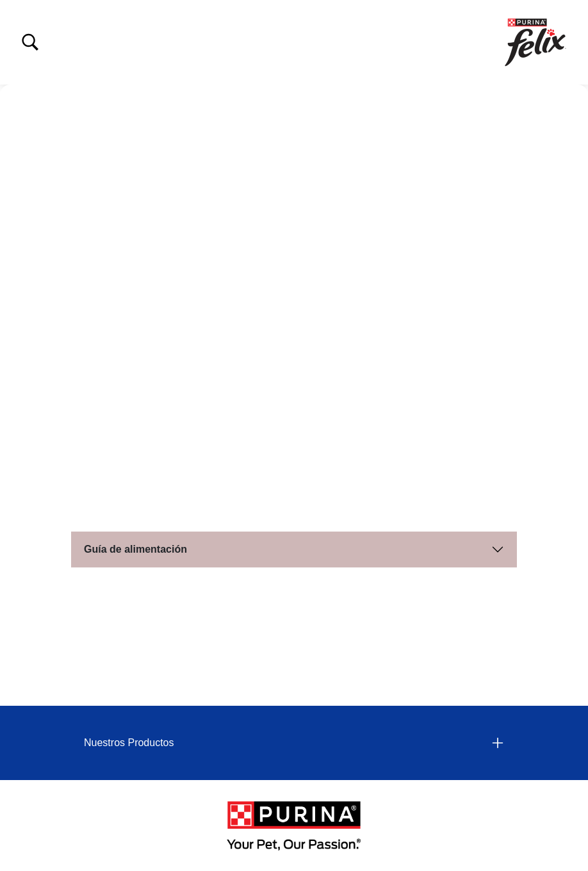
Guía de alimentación (135, 549)
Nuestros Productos (129, 743)
